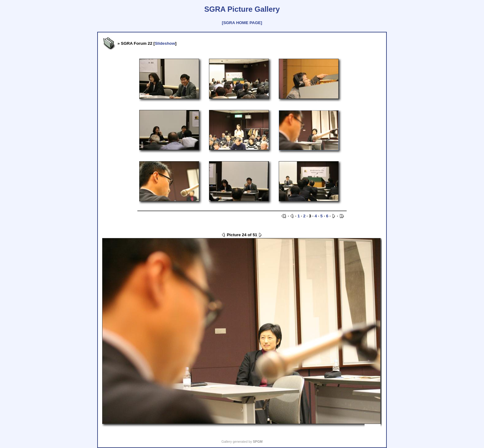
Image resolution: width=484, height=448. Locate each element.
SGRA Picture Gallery (242, 9)
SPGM (258, 442)
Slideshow (165, 43)
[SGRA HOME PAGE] (242, 23)
